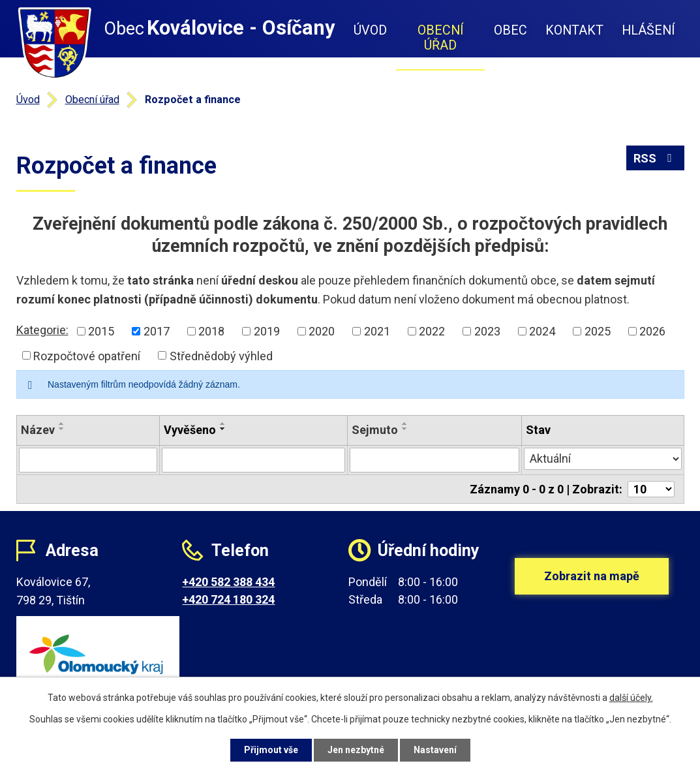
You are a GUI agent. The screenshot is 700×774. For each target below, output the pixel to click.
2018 (211, 331)
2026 (652, 331)
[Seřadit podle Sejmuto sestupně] (405, 429)
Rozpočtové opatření (87, 355)
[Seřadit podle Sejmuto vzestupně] (405, 424)
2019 (267, 331)
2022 (432, 331)
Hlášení (648, 30)
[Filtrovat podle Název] (88, 460)
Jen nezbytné (356, 750)
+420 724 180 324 (228, 599)
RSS (655, 158)
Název (38, 430)
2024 (542, 331)
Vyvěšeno (190, 430)
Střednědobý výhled (221, 355)
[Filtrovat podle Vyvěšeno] (253, 460)
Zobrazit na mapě (592, 576)
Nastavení (435, 750)
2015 (101, 331)
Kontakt (574, 30)
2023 (487, 331)
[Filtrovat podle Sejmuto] (434, 460)
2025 (598, 331)
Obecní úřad (441, 38)
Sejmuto (375, 430)
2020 (322, 331)
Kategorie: (42, 330)
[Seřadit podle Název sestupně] (62, 429)
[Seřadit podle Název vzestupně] (62, 424)
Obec (510, 30)
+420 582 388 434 (228, 582)
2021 (377, 331)
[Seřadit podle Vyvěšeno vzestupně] (223, 424)
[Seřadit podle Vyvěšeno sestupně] (223, 429)
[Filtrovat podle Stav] (603, 459)
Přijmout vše (271, 750)
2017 (157, 331)
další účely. (631, 698)
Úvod (370, 30)
